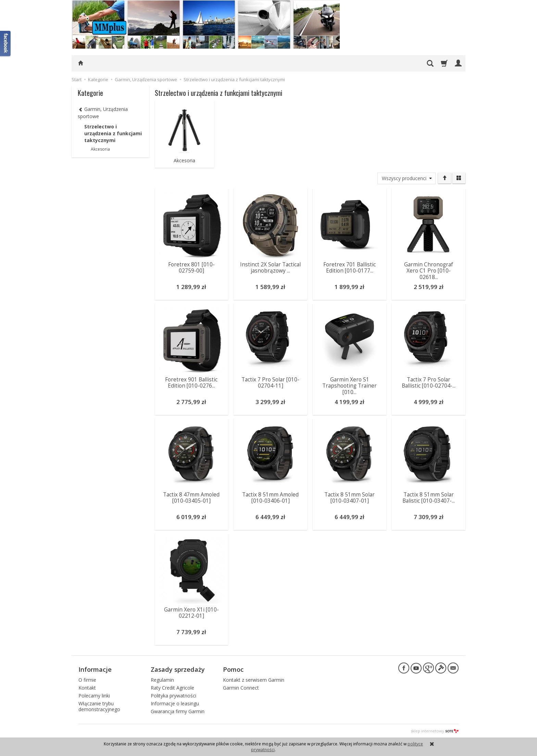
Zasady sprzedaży (178, 669)
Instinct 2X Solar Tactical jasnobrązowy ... (270, 267)
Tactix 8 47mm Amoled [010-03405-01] (191, 497)
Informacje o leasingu (175, 703)
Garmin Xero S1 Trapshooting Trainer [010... (349, 386)
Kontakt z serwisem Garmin (254, 679)
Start (77, 79)
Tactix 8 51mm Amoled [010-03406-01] (270, 497)
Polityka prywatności (173, 695)
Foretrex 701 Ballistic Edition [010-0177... (349, 267)
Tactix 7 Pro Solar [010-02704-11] (270, 382)
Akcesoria (184, 161)
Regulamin (162, 679)
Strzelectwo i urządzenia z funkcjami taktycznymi (113, 133)
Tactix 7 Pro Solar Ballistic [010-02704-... (429, 382)
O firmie (87, 679)
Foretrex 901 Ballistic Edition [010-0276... (191, 382)
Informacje (95, 669)
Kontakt (87, 687)
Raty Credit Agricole (172, 687)
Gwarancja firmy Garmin (178, 711)
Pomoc (233, 669)
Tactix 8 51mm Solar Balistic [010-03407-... (429, 497)
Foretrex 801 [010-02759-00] (191, 267)
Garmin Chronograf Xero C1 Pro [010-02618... (429, 270)
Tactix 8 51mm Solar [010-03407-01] (349, 497)
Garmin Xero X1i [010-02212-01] (191, 612)
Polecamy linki (94, 695)
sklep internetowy (435, 730)
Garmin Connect (241, 687)
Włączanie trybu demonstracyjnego (99, 706)
